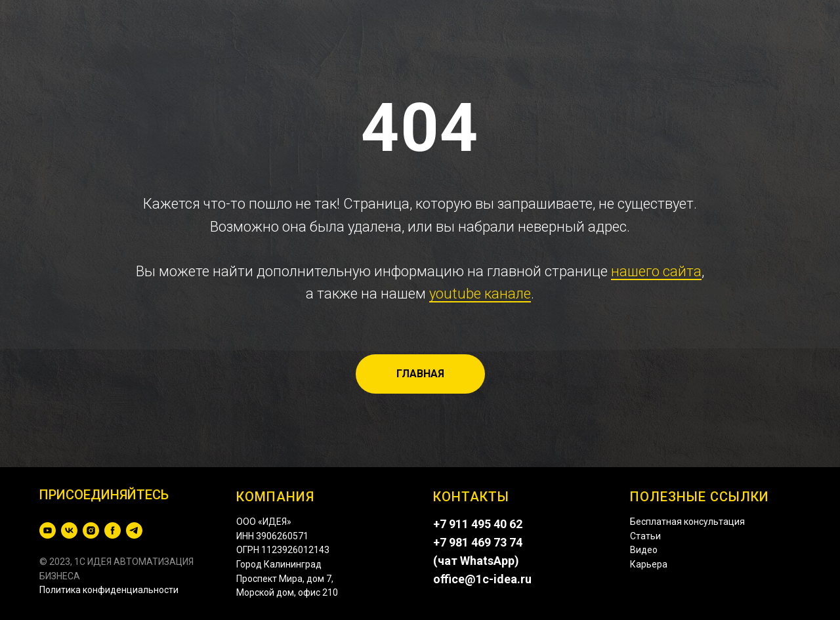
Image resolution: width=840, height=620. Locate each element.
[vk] (69, 530)
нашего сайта (656, 271)
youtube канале (480, 294)
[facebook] (113, 530)
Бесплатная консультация (687, 522)
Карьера (649, 564)
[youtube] (48, 530)
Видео (644, 550)
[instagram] (91, 530)
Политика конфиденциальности (109, 590)
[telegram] (134, 530)
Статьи (645, 536)
